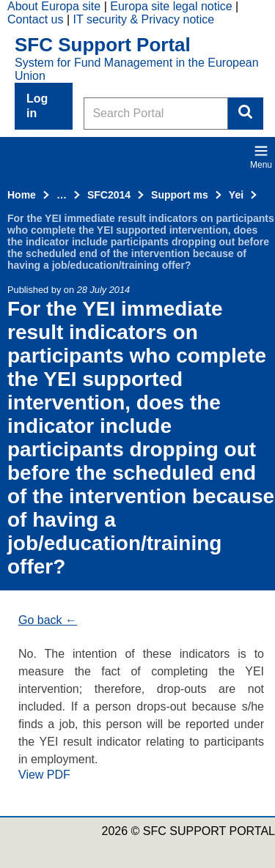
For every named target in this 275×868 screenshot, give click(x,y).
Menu (261, 157)
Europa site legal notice (171, 6)
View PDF (44, 775)
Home (22, 195)
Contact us (35, 19)
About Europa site (54, 6)
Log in (37, 106)
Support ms (180, 195)
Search (246, 114)
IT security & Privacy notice (144, 19)
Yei (236, 195)
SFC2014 (109, 195)
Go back (40, 620)
